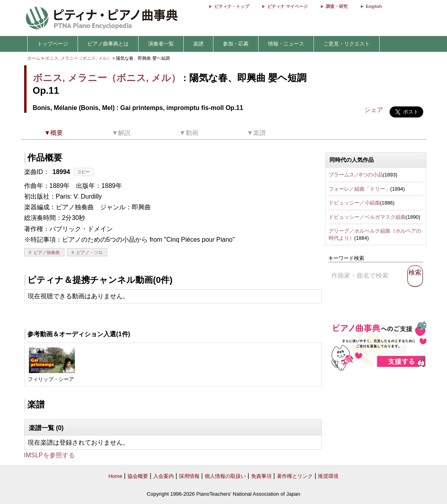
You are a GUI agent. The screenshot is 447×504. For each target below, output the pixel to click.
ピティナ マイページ (287, 6)
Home (115, 476)
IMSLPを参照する (49, 455)
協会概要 (138, 476)
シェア (374, 110)
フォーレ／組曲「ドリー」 (360, 189)
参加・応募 (236, 44)
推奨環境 (328, 476)
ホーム (34, 58)
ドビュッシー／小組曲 (354, 203)
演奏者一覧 (161, 44)
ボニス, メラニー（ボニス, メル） (78, 58)
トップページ (53, 44)
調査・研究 (337, 6)
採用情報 (189, 476)
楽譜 (198, 44)
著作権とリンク (295, 476)
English (374, 6)
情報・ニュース (286, 44)
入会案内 (164, 476)
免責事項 (261, 476)
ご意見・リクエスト (347, 44)
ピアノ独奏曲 (47, 252)
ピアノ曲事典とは (108, 44)
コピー (83, 172)
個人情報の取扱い (225, 476)
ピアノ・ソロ (89, 252)
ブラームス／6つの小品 (356, 175)
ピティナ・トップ (232, 6)
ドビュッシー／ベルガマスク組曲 (367, 217)
